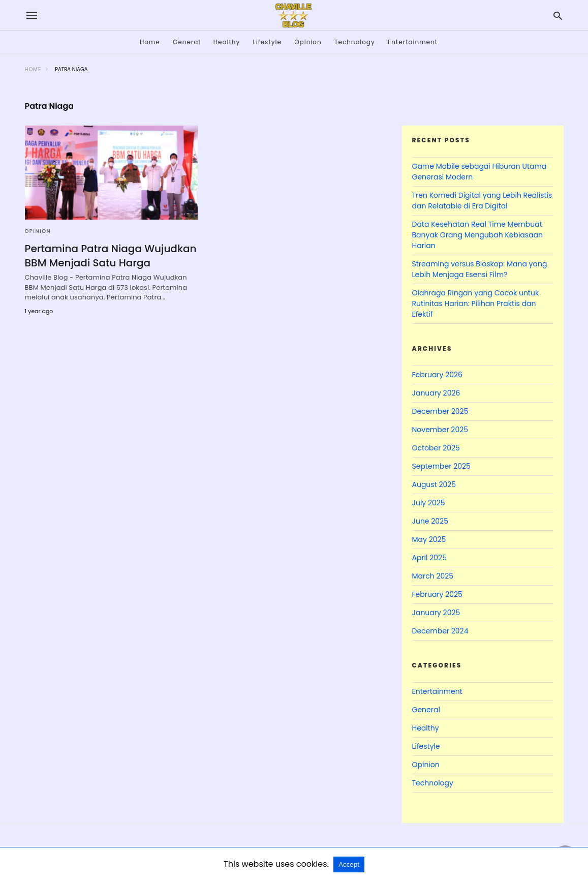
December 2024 (440, 631)
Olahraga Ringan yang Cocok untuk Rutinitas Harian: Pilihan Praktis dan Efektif (476, 303)
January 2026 (436, 393)
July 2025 (429, 503)
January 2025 (436, 613)
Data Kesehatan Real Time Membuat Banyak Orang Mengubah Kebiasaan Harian (478, 235)
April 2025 (429, 558)
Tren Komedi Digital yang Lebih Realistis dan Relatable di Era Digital (482, 201)
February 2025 (437, 594)
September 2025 (441, 466)
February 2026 (437, 375)
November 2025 (440, 430)
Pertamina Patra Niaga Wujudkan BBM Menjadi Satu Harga (111, 256)
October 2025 (436, 448)
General (187, 42)
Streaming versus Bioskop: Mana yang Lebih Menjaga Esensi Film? (480, 269)
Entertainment (413, 42)
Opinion (308, 42)
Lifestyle (267, 42)
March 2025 (433, 576)
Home (150, 42)
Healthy (227, 42)
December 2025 (440, 411)
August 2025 (434, 484)
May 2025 (429, 539)
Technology (355, 42)
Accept (349, 864)
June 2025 (430, 521)
